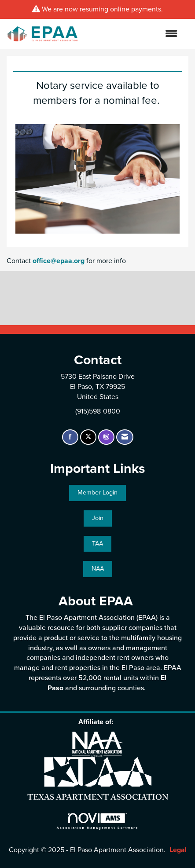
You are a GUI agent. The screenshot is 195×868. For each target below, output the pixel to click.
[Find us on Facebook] (70, 437)
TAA (97, 544)
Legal (178, 850)
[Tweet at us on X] (88, 437)
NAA (98, 569)
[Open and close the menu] (132, 34)
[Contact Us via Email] (125, 437)
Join (98, 518)
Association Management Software (98, 821)
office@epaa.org (59, 261)
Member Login (97, 493)
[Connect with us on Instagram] (106, 437)
